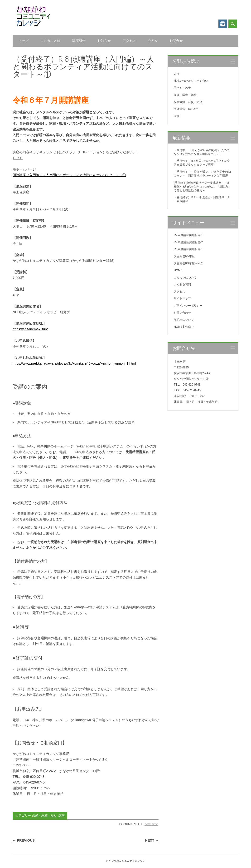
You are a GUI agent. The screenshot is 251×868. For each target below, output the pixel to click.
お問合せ (176, 41)
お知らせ (104, 41)
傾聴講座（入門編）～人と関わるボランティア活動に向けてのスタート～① (69, 175)
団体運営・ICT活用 (186, 109)
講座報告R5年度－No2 (188, 263)
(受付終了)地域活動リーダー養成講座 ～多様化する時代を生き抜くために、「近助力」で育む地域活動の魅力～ (202, 187)
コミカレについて (185, 278)
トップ (24, 41)
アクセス (129, 41)
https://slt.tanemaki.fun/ (30, 329)
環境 (177, 116)
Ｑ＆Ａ (153, 41)
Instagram (223, 24)
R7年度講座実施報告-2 (188, 242)
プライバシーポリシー (188, 306)
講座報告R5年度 (184, 256)
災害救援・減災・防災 (188, 102)
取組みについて (184, 320)
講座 (61, 816)
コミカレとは (50, 41)
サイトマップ (182, 298)
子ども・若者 (182, 88)
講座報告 (79, 41)
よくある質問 (182, 284)
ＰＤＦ (18, 158)
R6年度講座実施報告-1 (188, 249)
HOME (178, 270)
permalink (151, 824)
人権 (177, 74)
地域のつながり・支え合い (191, 81)
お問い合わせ (182, 313)
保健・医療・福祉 (44, 816)
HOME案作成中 (184, 327)
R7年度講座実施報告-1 (188, 235)
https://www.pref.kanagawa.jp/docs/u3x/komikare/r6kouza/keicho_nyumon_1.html (74, 363)
